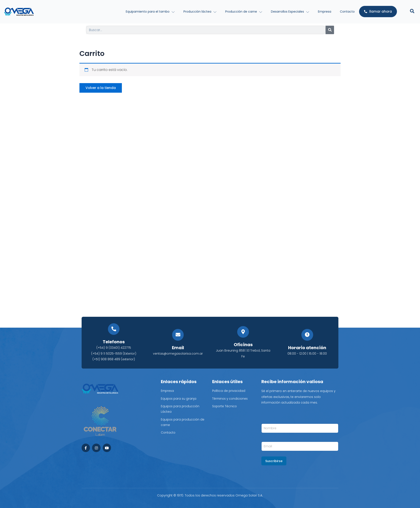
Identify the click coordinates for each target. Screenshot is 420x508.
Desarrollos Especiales (290, 12)
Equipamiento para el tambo (150, 12)
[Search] (330, 30)
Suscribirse (274, 461)
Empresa (325, 12)
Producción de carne (244, 12)
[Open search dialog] (412, 12)
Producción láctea (200, 12)
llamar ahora (378, 11)
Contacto (347, 12)
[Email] (178, 335)
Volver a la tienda (101, 88)
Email (178, 348)
